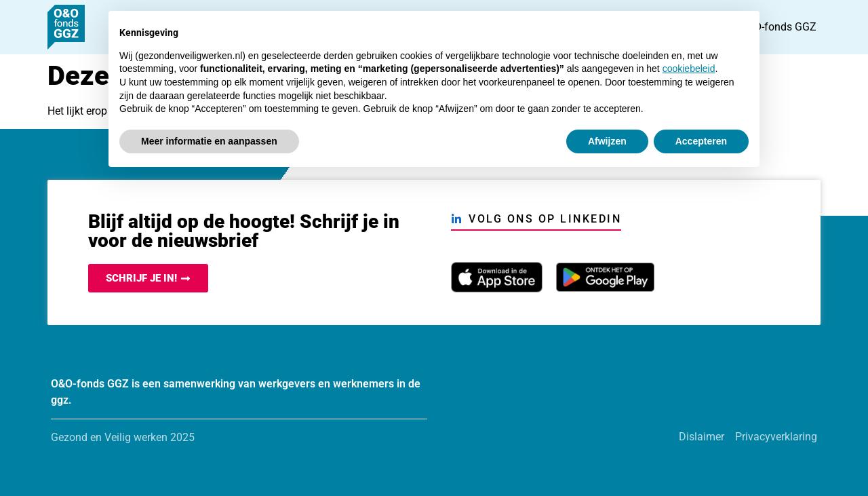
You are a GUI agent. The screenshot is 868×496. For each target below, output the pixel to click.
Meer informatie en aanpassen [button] (209, 141)
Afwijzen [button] (607, 141)
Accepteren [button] (701, 141)
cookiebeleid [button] (689, 69)
